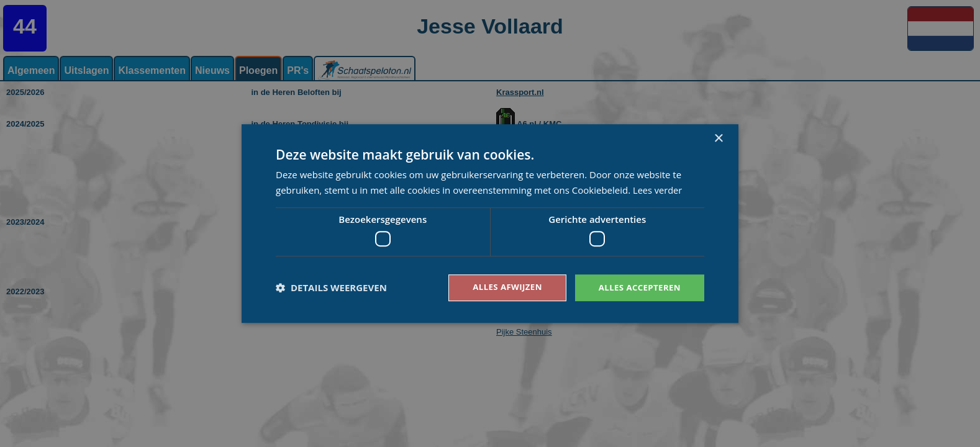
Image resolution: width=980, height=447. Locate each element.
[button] (331, 288)
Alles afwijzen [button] (501, 287)
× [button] (718, 138)
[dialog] (490, 223)
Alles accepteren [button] (637, 287)
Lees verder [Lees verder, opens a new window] (658, 189)
